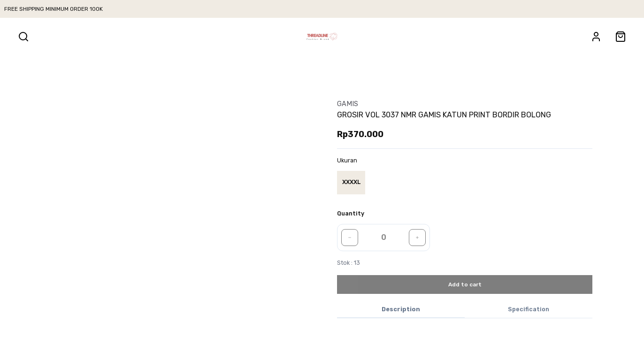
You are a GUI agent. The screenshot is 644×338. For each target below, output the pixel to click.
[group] (353, 183)
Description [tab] (401, 309)
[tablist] (465, 310)
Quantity (351, 213)
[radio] (351, 183)
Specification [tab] (529, 309)
